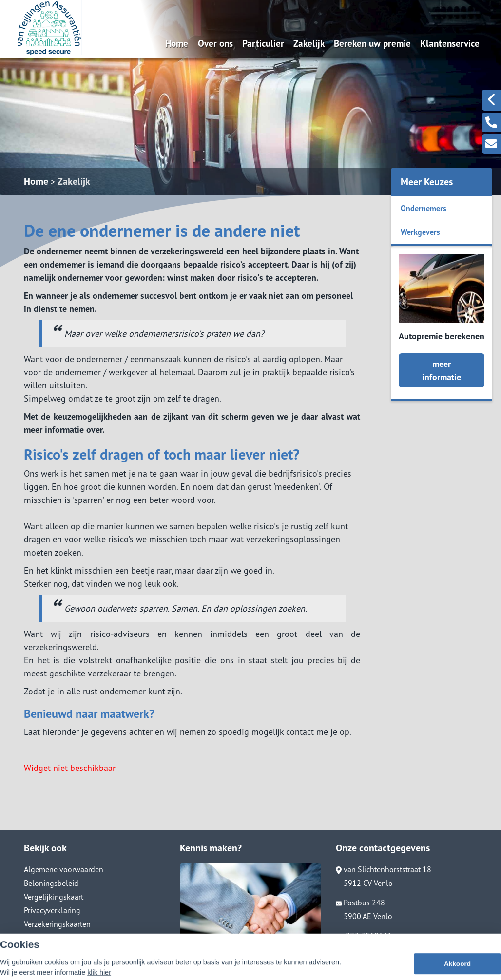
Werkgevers (420, 232)
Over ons (215, 43)
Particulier (263, 43)
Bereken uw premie (372, 43)
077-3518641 (364, 936)
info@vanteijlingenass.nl (382, 949)
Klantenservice (450, 43)
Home (177, 43)
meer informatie (442, 370)
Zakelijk (309, 43)
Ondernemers (424, 208)
